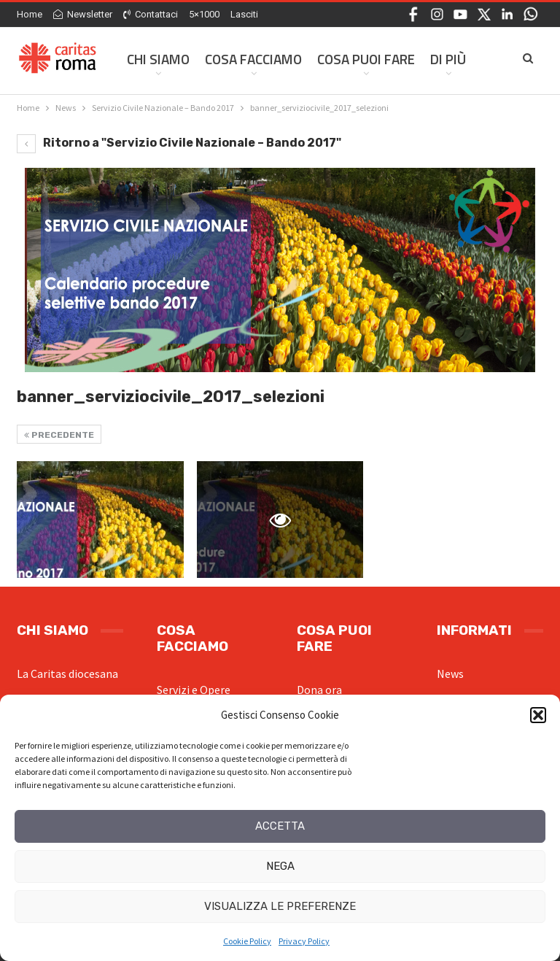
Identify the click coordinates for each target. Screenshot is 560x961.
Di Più (448, 59)
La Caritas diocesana (67, 674)
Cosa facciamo (253, 59)
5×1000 (204, 14)
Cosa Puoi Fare (366, 59)
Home (30, 14)
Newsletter (83, 14)
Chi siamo (158, 59)
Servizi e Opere (194, 690)
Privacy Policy (304, 941)
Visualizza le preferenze (280, 906)
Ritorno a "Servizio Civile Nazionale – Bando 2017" (179, 143)
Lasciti (244, 14)
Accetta (280, 826)
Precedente (59, 435)
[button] (538, 715)
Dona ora (319, 690)
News (450, 674)
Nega (280, 866)
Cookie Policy (247, 941)
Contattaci (151, 14)
